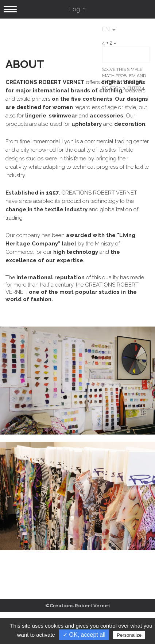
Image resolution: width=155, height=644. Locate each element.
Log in (77, 9)
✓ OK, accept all (84, 635)
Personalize (129, 635)
